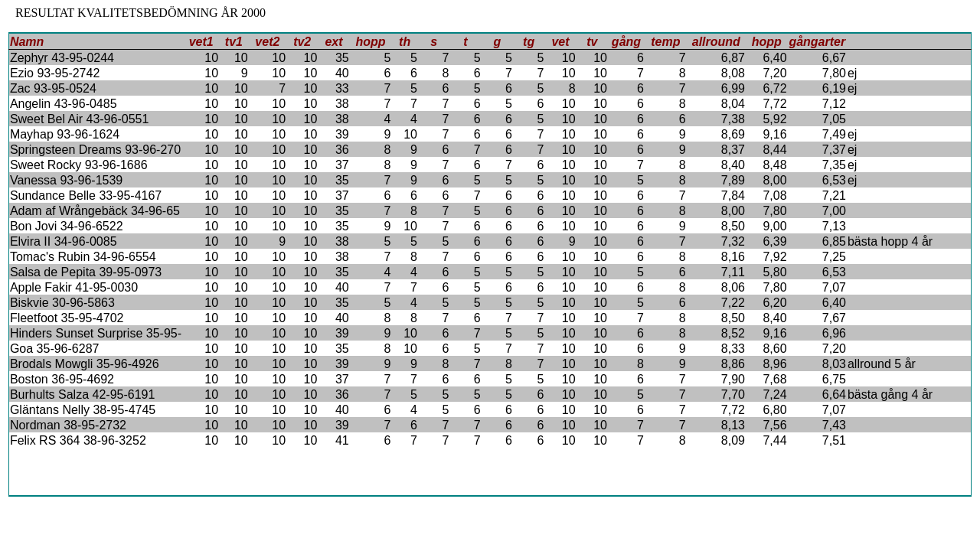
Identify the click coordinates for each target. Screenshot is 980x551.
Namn (27, 42)
